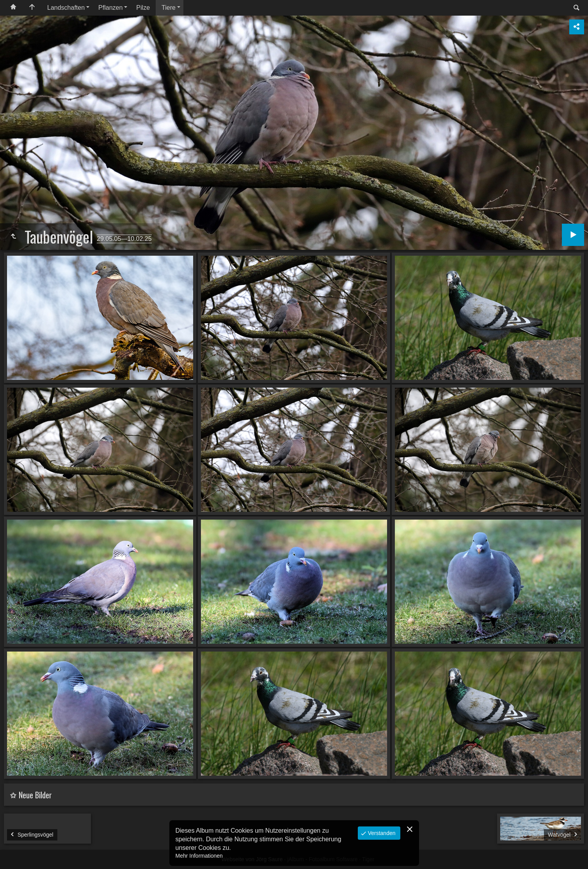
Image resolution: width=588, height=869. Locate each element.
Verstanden (381, 833)
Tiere (169, 8)
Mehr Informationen (199, 856)
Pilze (143, 8)
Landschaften (66, 8)
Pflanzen (110, 8)
